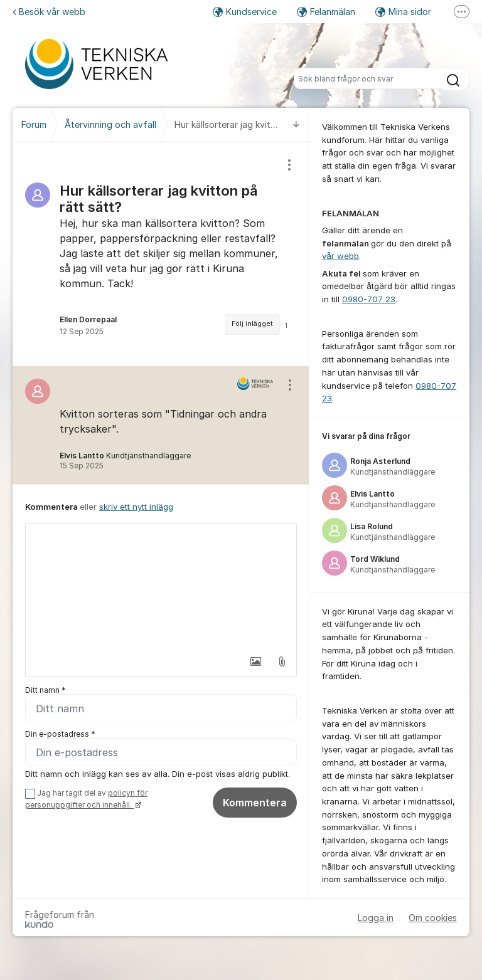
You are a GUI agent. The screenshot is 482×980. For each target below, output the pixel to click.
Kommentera (255, 803)
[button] (255, 661)
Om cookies (433, 918)
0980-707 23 (369, 299)
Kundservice (245, 12)
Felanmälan (326, 12)
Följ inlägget (252, 324)
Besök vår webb (49, 12)
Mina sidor (403, 12)
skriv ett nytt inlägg (136, 507)
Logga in (376, 918)
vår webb (340, 256)
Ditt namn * (46, 690)
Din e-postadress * (60, 734)
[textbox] (161, 586)
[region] (161, 254)
